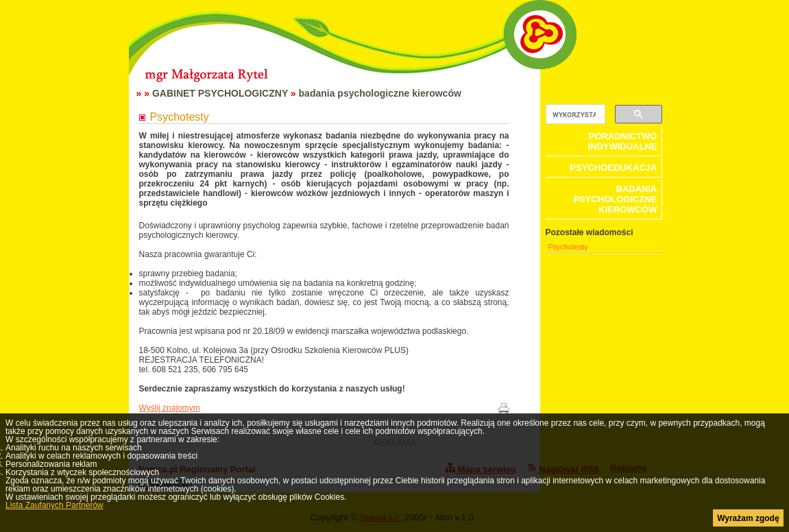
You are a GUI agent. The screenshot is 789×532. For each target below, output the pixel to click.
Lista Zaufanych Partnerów (54, 505)
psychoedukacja (613, 168)
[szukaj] (574, 114)
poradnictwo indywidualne (622, 141)
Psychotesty (568, 247)
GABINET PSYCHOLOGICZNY (220, 93)
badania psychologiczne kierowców (380, 93)
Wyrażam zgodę (748, 518)
